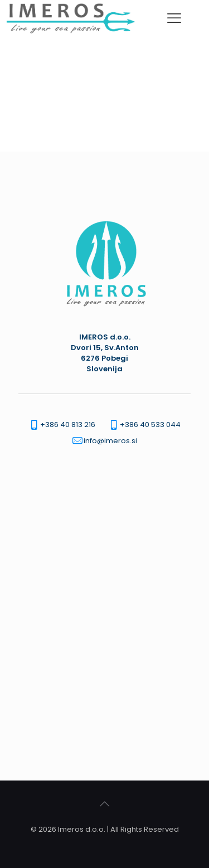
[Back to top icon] (105, 804)
